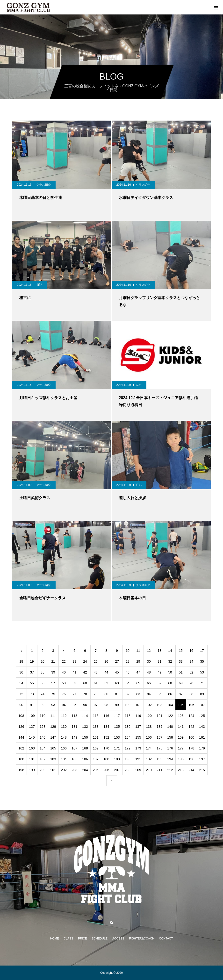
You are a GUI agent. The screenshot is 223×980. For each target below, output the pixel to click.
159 (181, 737)
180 (21, 759)
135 (117, 727)
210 (149, 770)
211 (159, 770)
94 (64, 705)
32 (170, 661)
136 (127, 727)
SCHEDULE (100, 939)
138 (149, 727)
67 (159, 683)
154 (127, 737)
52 (191, 672)
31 (159, 661)
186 (85, 759)
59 (74, 683)
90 (21, 705)
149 (74, 737)
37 (32, 672)
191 (138, 759)
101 (138, 705)
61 (96, 683)
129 (53, 727)
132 (85, 727)
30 (149, 661)
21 (53, 661)
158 (170, 737)
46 (128, 672)
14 (170, 651)
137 (138, 727)
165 (53, 748)
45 (117, 672)
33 (181, 661)
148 (64, 737)
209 (138, 770)
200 (42, 770)
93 (53, 705)
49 (159, 672)
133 (96, 727)
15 (181, 651)
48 (149, 672)
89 (202, 694)
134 (106, 727)
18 (21, 661)
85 (159, 694)
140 (170, 727)
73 (32, 694)
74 (43, 694)
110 (42, 716)
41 (74, 672)
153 (117, 737)
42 (85, 672)
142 (191, 727)
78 (85, 694)
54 (21, 683)
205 (96, 770)
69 (181, 683)
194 (170, 759)
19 (32, 661)
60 (85, 683)
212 (170, 770)
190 (127, 759)
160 (191, 737)
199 (32, 770)
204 (85, 770)
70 (191, 683)
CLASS (68, 939)
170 (106, 748)
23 (74, 661)
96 (85, 705)
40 (64, 672)
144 (21, 737)
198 (21, 770)
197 (202, 759)
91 (32, 705)
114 (85, 716)
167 (74, 748)
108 (21, 716)
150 (85, 737)
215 (202, 770)
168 (85, 748)
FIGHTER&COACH (142, 939)
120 (149, 716)
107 (202, 705)
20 (43, 661)
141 (181, 727)
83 (138, 694)
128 (42, 727)
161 (202, 737)
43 (96, 672)
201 (53, 770)
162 (21, 748)
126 (21, 727)
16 (191, 651)
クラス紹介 (43, 185)
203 (74, 770)
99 (117, 705)
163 (32, 748)
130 (64, 727)
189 (117, 759)
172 (127, 748)
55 (32, 683)
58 (64, 683)
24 (85, 661)
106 (191, 705)
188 (106, 759)
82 (128, 694)
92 (43, 705)
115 (96, 716)
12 (149, 651)
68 (170, 683)
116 (106, 716)
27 (117, 661)
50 (170, 672)
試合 (139, 385)
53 (202, 672)
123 (181, 716)
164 (42, 748)
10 (128, 651)
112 (64, 716)
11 (138, 651)
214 (191, 770)
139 (159, 727)
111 (53, 716)
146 (42, 737)
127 (32, 727)
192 (149, 759)
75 (53, 694)
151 (96, 737)
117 (117, 716)
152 (106, 737)
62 (106, 683)
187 (96, 759)
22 (64, 661)
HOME (55, 939)
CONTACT (166, 939)
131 (74, 727)
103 (159, 705)
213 (181, 770)
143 (202, 727)
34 (191, 661)
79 (96, 694)
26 (106, 661)
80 (106, 694)
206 (106, 770)
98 (106, 705)
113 (74, 716)
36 (21, 672)
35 (202, 661)
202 (64, 770)
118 (127, 716)
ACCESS (118, 939)
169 (96, 748)
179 (202, 748)
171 (117, 748)
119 (138, 716)
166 (64, 748)
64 (128, 683)
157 (159, 737)
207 (117, 770)
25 (96, 661)
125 (202, 716)
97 (96, 705)
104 (170, 705)
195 (181, 759)
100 (127, 705)
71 (202, 683)
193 (159, 759)
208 (127, 770)
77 (74, 694)
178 (191, 748)
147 (53, 737)
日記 (39, 285)
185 (74, 759)
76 (64, 694)
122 (170, 716)
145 (32, 737)
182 (42, 759)
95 (74, 705)
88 (191, 694)
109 (32, 716)
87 (181, 694)
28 (128, 661)
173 (138, 748)
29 (138, 661)
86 (170, 694)
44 (106, 672)
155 (138, 737)
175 (159, 748)
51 (181, 672)
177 (181, 748)
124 (191, 716)
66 (149, 683)
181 (32, 759)
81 (117, 694)
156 (149, 737)
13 (159, 651)
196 (191, 759)
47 (138, 672)
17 (202, 651)
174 (149, 748)
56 (43, 683)
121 (159, 716)
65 (138, 683)
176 (170, 748)
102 (149, 705)
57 (53, 683)
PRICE (83, 939)
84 (149, 694)
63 (117, 683)
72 (21, 694)
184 (64, 759)
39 (53, 672)
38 (43, 672)
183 (53, 759)
